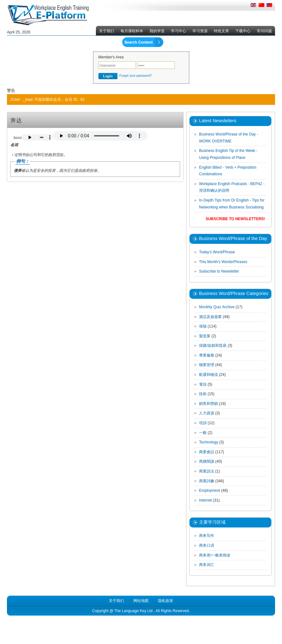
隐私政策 (166, 601)
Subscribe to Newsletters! (235, 219)
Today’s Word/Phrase (217, 252)
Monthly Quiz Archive (217, 307)
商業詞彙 (207, 481)
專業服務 (207, 355)
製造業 (205, 336)
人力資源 (207, 413)
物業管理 (207, 365)
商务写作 (207, 536)
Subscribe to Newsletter (219, 271)
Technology (209, 442)
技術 (203, 394)
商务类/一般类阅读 (215, 555)
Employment (210, 491)
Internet (206, 500)
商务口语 (207, 545)
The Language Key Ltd (133, 611)
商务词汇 (207, 565)
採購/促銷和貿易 (213, 346)
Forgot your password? (136, 76)
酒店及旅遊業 (210, 317)
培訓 (203, 423)
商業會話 (207, 452)
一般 (203, 433)
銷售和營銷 (209, 404)
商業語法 (207, 471)
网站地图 (141, 601)
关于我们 (107, 31)
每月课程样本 (132, 31)
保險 (203, 326)
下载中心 (243, 31)
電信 (203, 384)
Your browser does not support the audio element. (37, 137)
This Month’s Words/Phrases (223, 262)
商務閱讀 (207, 461)
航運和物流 (209, 375)
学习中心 (179, 31)
